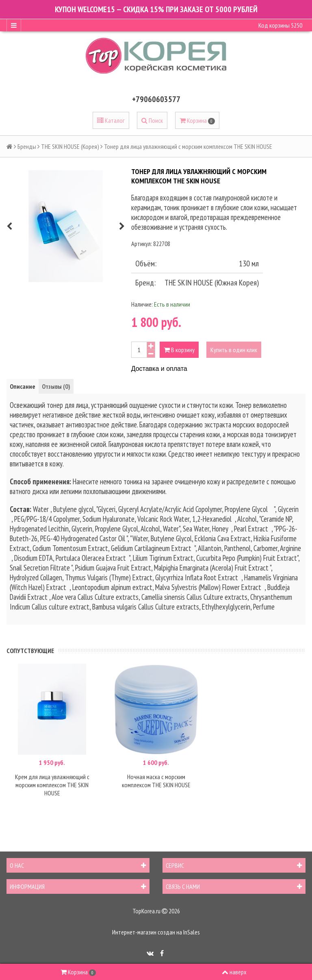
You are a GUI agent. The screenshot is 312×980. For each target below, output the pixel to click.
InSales (192, 932)
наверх (234, 972)
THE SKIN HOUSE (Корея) (70, 146)
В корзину (179, 350)
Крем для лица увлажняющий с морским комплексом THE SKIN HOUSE (52, 785)
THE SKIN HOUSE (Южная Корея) (212, 283)
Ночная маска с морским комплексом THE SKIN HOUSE (156, 781)
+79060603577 (156, 99)
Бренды (27, 146)
